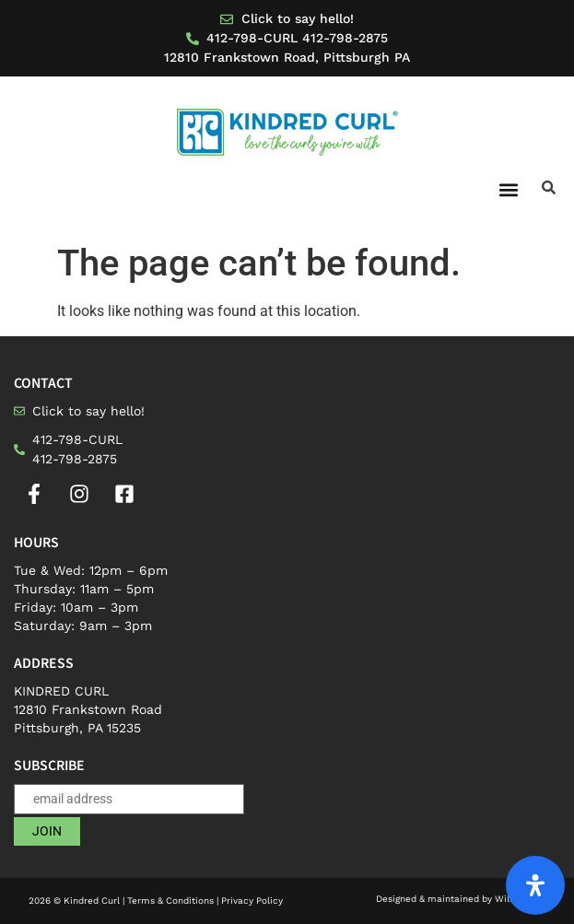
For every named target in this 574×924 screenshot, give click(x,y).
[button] (508, 189)
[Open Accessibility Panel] (535, 885)
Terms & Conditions (170, 901)
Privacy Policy (252, 901)
